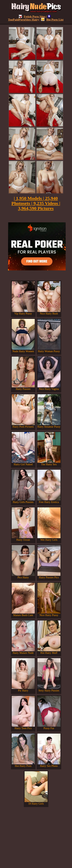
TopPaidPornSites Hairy (29, 18)
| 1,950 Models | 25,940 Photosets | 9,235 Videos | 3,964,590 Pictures (36, 203)
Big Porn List (52, 20)
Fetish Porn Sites (32, 16)
